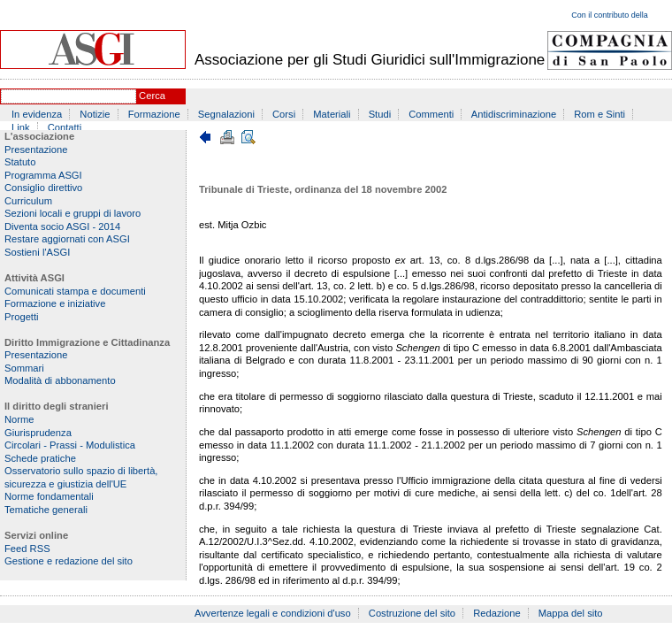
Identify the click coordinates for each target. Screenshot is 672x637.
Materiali (332, 114)
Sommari (24, 368)
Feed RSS (27, 549)
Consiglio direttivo (43, 188)
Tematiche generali (46, 510)
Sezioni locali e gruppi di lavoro (73, 213)
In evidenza (37, 114)
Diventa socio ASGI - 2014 (62, 226)
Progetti (22, 317)
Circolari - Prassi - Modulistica (70, 445)
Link (21, 127)
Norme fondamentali (49, 496)
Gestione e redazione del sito (69, 561)
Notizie (95, 114)
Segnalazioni (226, 114)
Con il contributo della (610, 15)
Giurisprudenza (38, 433)
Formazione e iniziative (55, 303)
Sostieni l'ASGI (37, 252)
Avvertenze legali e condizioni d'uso (273, 613)
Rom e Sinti (599, 114)
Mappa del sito (571, 613)
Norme (19, 419)
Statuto (20, 162)
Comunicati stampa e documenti (75, 291)
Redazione (497, 613)
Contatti (65, 127)
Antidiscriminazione (514, 114)
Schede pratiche (40, 458)
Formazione (154, 114)
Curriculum (28, 201)
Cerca (152, 96)
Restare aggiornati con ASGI (67, 239)
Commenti (431, 114)
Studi (380, 114)
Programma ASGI (43, 175)
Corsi (284, 114)
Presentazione (36, 150)
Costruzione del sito (412, 613)
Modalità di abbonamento (60, 380)
